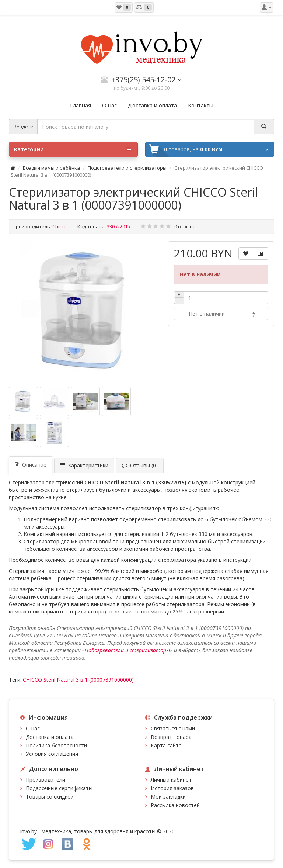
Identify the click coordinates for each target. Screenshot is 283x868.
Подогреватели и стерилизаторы (127, 168)
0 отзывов (186, 226)
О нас (33, 728)
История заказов (172, 788)
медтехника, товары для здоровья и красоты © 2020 (108, 831)
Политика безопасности (56, 745)
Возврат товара (171, 737)
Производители (46, 780)
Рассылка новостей (175, 805)
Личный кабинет (171, 780)
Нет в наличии (207, 314)
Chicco (60, 226)
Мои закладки (168, 797)
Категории (73, 149)
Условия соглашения (52, 754)
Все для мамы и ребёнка (52, 168)
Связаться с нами (173, 728)
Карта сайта (166, 745)
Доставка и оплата (50, 737)
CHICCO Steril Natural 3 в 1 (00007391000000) (78, 680)
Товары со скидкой (50, 797)
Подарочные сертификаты (59, 788)
